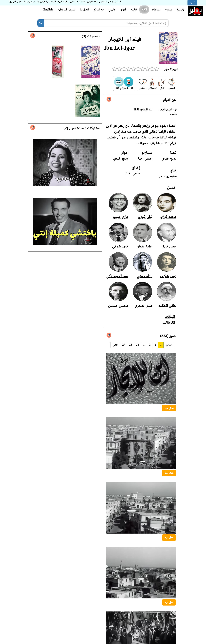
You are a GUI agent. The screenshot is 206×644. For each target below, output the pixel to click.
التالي (115, 345)
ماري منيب (120, 217)
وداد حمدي (145, 276)
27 (124, 345)
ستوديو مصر (168, 176)
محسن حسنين (118, 305)
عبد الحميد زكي (117, 276)
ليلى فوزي (145, 217)
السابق (169, 345)
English (48, 9)
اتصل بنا (84, 9)
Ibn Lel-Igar (119, 48)
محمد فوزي (168, 217)
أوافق (192, 3)
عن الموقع (99, 9)
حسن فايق (169, 246)
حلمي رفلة (145, 158)
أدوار (123, 9)
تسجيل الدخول (66, 9)
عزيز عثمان (144, 246)
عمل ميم (169, 408)
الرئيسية (181, 9)
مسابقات (156, 9)
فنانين (134, 9)
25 (137, 345)
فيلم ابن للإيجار (125, 39)
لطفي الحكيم (167, 305)
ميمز (168, 9)
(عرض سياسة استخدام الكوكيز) (24, 2)
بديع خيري (169, 158)
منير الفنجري (143, 305)
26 (131, 345)
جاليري (112, 9)
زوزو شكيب (168, 276)
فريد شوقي (120, 246)
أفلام (144, 9)
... (144, 345)
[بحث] (41, 23)
